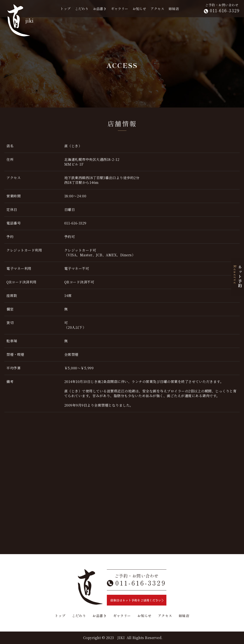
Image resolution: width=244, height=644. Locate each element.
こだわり (82, 9)
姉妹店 (174, 9)
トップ (65, 9)
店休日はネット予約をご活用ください (136, 600)
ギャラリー (120, 9)
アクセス (157, 9)
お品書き (100, 9)
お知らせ (139, 9)
